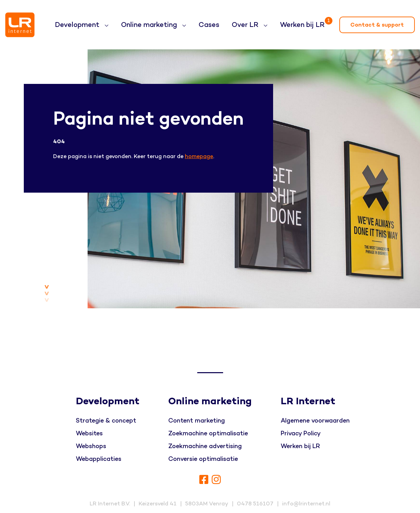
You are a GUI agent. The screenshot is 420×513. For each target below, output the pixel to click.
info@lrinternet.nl (306, 504)
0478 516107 (255, 504)
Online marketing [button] (150, 25)
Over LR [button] (246, 25)
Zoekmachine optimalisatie (208, 433)
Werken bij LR (304, 22)
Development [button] (78, 25)
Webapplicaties (99, 459)
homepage (199, 156)
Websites (89, 433)
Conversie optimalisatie (203, 459)
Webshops (91, 446)
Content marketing (197, 421)
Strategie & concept (106, 421)
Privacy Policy (301, 433)
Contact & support (377, 25)
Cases (209, 25)
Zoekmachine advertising (205, 446)
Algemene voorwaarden (315, 421)
